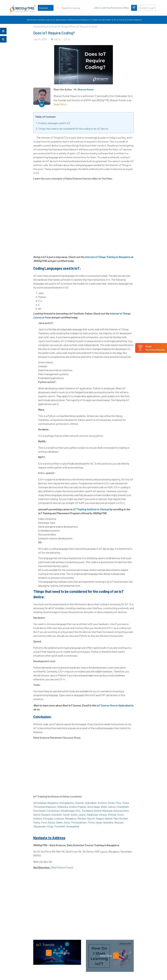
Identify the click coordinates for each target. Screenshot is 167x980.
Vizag (50, 826)
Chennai (79, 803)
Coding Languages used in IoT (54, 123)
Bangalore (53, 803)
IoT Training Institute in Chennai (91, 509)
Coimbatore (53, 811)
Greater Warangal (103, 811)
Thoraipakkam (79, 822)
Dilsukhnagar (68, 811)
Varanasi (119, 822)
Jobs (96, 8)
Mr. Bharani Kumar (84, 89)
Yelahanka (63, 807)
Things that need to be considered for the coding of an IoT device (73, 129)
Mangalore (71, 818)
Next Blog (109, 956)
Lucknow (59, 818)
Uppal (99, 822)
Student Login (147, 8)
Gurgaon (46, 815)
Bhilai (104, 807)
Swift (93, 695)
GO (40, 549)
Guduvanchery (121, 811)
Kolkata (38, 818)
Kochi (121, 815)
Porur (44, 822)
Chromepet (39, 811)
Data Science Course (62, 867)
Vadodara (108, 822)
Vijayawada (39, 826)
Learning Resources (111, 8)
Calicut (112, 807)
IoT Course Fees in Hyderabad (114, 705)
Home (37, 26)
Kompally (48, 818)
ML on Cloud (119, 20)
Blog (126, 8)
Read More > (61, 104)
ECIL (78, 811)
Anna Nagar (94, 807)
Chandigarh (123, 807)
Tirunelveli (60, 826)
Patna (37, 822)
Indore (74, 815)
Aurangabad (73, 826)
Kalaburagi (92, 815)
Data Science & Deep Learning (40, 20)
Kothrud (102, 803)
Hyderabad (91, 803)
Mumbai (82, 818)
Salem (59, 822)
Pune (118, 803)
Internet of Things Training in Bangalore (108, 257)
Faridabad (87, 811)
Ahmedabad (40, 803)
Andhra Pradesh (78, 807)
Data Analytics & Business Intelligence (73, 20)
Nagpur (100, 818)
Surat (67, 822)
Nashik (109, 818)
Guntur (37, 815)
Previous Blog (58, 953)
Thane (125, 803)
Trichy (91, 822)
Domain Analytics (134, 20)
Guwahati (57, 815)
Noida (111, 803)
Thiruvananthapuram (45, 807)
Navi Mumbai (121, 818)
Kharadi (112, 815)
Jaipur (82, 815)
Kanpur (103, 815)
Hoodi (66, 815)
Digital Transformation (102, 20)
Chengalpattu (67, 803)
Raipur (51, 822)
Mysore (91, 818)
